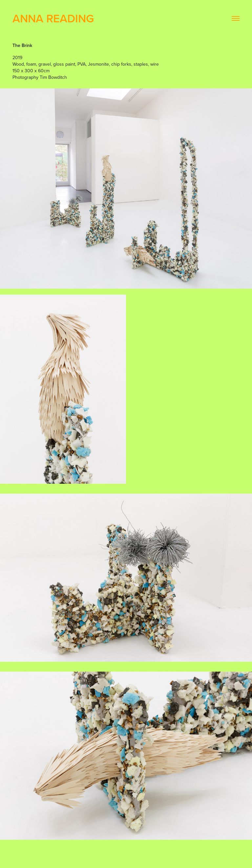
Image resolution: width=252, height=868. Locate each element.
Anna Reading (53, 18)
